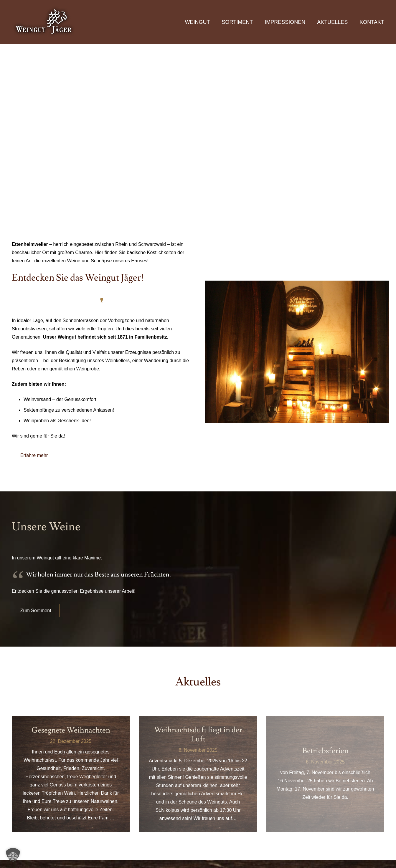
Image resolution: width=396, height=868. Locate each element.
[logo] (44, 22)
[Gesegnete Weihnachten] (71, 774)
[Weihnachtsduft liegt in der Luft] (198, 774)
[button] (13, 855)
